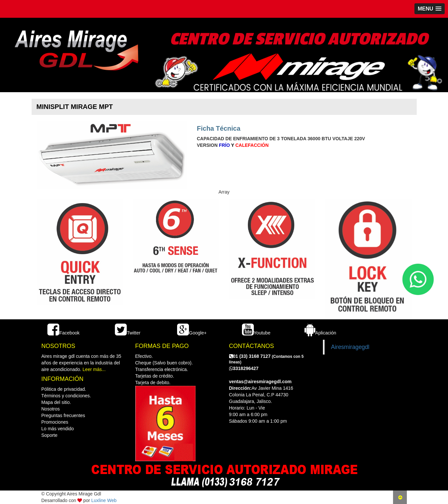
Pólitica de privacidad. (64, 389)
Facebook (63, 333)
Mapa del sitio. (56, 402)
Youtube (256, 333)
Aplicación (320, 333)
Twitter (128, 333)
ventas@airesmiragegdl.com (260, 382)
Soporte (50, 435)
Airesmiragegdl (350, 347)
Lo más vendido (58, 429)
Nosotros (51, 409)
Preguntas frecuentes (63, 415)
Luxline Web (104, 500)
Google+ (192, 333)
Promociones (55, 422)
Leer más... (94, 369)
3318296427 (244, 368)
